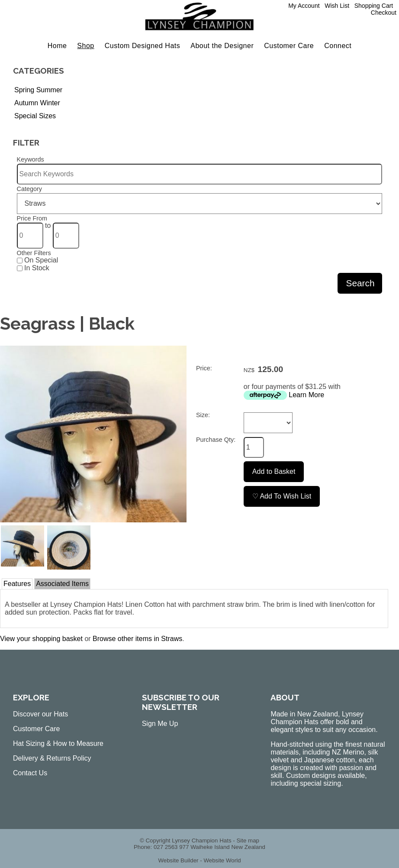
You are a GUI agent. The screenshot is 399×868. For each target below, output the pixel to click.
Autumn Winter (37, 103)
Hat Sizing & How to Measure (58, 743)
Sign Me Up (160, 724)
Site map (248, 840)
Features (17, 584)
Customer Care (289, 46)
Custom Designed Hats (143, 46)
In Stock (33, 268)
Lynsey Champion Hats (201, 840)
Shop (85, 46)
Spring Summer (38, 90)
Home (57, 46)
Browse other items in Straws (137, 639)
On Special (38, 260)
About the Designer (222, 46)
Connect (338, 46)
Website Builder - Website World (199, 860)
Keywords (31, 159)
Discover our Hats (40, 714)
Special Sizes (35, 116)
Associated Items (62, 584)
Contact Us (30, 773)
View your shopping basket (41, 639)
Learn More (306, 395)
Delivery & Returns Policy (52, 758)
